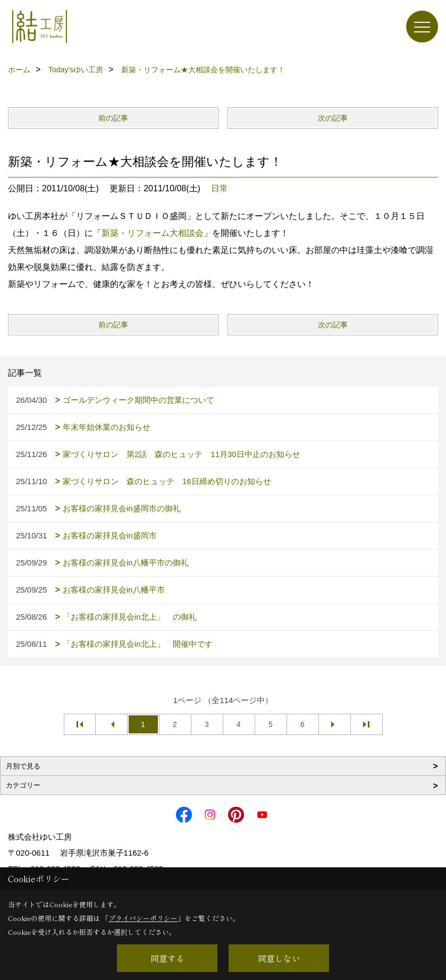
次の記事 (333, 118)
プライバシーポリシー (143, 918)
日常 (220, 188)
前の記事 (113, 118)
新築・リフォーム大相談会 (153, 233)
